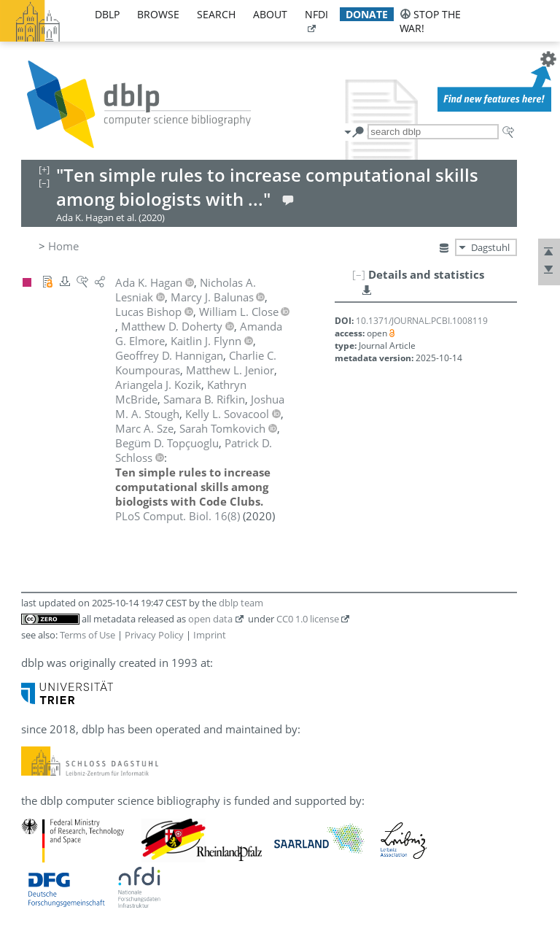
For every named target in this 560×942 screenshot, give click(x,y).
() (178, 516)
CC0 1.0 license (308, 619)
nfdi (316, 14)
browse (158, 14)
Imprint (210, 635)
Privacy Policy (154, 635)
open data (210, 619)
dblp (107, 14)
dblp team (241, 603)
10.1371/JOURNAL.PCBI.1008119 (422, 321)
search (216, 14)
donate (367, 14)
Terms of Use (87, 635)
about (270, 14)
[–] (359, 274)
